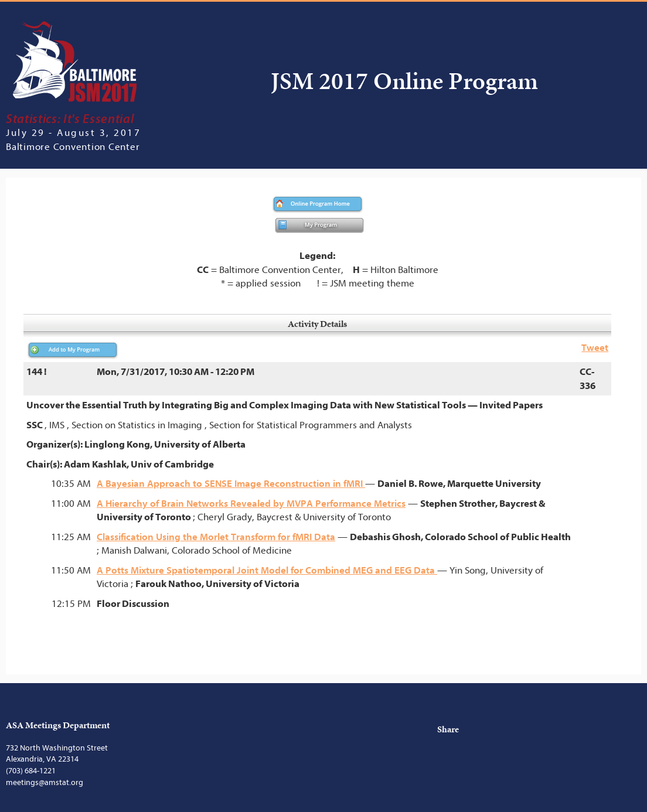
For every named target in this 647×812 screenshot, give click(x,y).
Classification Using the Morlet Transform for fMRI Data (216, 537)
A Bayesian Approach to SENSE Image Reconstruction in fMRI (231, 484)
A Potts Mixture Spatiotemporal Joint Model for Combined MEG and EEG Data (267, 570)
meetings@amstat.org (45, 782)
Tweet (595, 348)
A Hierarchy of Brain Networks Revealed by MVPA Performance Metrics (251, 504)
